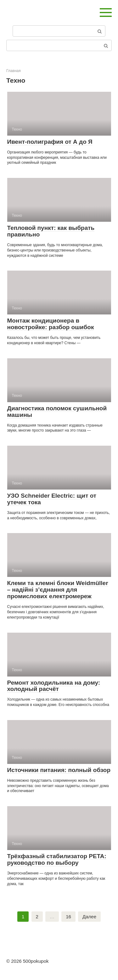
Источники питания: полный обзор (59, 770)
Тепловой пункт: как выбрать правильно (51, 231)
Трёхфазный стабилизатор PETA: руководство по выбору (57, 859)
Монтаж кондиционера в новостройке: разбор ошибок (51, 324)
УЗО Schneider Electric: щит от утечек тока (52, 499)
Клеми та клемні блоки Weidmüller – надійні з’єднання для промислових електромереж (58, 590)
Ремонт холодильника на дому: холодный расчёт (54, 686)
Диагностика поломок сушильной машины (57, 412)
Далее (89, 917)
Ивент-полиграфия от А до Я (50, 142)
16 (68, 917)
